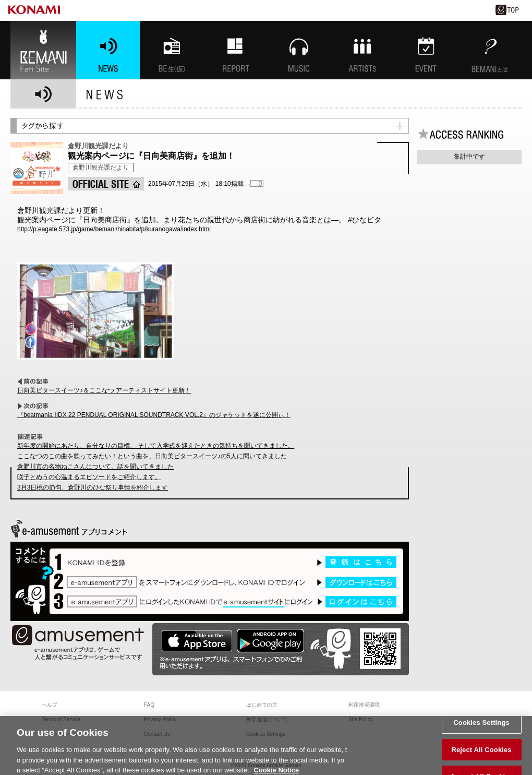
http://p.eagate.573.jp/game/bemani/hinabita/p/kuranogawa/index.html (114, 229)
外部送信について (267, 719)
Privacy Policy (160, 719)
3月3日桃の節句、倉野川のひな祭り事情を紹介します (93, 487)
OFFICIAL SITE (106, 184)
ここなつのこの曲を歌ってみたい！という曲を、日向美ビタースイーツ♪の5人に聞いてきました (152, 456)
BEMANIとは (490, 50)
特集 (235, 50)
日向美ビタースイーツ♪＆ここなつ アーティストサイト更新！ (104, 390)
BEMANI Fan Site (43, 50)
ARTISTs (362, 50)
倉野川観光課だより (101, 168)
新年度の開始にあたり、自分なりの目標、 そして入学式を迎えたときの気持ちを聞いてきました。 (156, 446)
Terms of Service (61, 719)
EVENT (426, 50)
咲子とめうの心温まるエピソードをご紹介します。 (89, 477)
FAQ (149, 705)
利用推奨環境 (364, 705)
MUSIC (299, 50)
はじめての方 (262, 705)
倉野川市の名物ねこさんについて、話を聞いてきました (95, 467)
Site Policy (361, 719)
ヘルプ (50, 705)
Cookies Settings (481, 727)
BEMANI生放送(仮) (172, 50)
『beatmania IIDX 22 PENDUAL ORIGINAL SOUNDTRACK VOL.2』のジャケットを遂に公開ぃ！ (154, 415)
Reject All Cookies (481, 753)
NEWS (108, 50)
